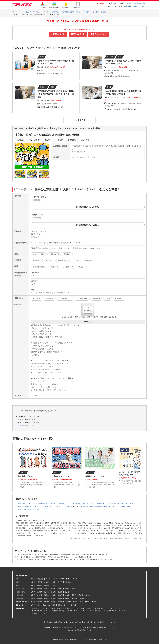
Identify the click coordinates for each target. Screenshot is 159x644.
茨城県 (62, 579)
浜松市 (60, 602)
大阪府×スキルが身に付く (59, 504)
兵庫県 (40, 582)
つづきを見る (79, 120)
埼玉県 (48, 579)
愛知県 (33, 585)
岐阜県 (40, 585)
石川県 (60, 592)
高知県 (87, 595)
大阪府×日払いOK (23, 504)
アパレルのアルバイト (38, 613)
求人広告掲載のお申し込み (53, 622)
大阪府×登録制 (112, 504)
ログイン (143, 6)
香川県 (74, 595)
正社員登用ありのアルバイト (40, 611)
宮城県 (53, 589)
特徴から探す (73, 605)
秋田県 (60, 589)
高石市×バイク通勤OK (64, 507)
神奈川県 (40, 579)
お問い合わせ (69, 622)
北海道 (33, 589)
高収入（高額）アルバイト (55, 608)
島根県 (40, 595)
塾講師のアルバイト (37, 608)
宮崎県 (67, 599)
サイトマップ (111, 622)
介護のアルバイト (74, 611)
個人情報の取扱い (90, 622)
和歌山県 (68, 582)
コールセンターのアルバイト (92, 611)
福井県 (67, 592)
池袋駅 (46, 602)
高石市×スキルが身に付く (43, 507)
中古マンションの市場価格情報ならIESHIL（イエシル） (94, 628)
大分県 (60, 599)
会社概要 (101, 622)
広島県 (53, 595)
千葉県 (55, 579)
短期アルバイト (115, 608)
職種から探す (62, 605)
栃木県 (68, 579)
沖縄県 (82, 599)
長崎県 (46, 599)
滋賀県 (53, 582)
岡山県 (46, 595)
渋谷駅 (33, 602)
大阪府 (33, 582)
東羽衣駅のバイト (99, 34)
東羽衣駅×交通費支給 (99, 507)
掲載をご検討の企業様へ (137, 3)
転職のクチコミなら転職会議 (63, 628)
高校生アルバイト (73, 608)
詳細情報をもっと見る (89, 207)
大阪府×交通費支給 (40, 504)
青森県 (40, 589)
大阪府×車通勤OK (97, 504)
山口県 (60, 595)
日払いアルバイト (101, 608)
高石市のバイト (78, 34)
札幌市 (94, 602)
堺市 (81, 602)
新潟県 (40, 592)
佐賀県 (40, 599)
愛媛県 (81, 595)
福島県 (74, 589)
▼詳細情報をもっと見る (26, 425)
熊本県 (53, 599)
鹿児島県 (75, 599)
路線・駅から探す (49, 605)
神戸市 (75, 602)
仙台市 (87, 602)
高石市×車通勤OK (81, 507)
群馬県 (75, 579)
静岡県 (46, 585)
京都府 (46, 582)
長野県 (46, 592)
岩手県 (46, 589)
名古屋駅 (68, 602)
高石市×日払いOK (126, 504)
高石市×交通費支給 (24, 507)
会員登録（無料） (131, 6)
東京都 (33, 579)
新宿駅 (40, 602)
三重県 (53, 585)
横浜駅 (53, 602)
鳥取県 (33, 595)
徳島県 (67, 595)
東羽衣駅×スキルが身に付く (120, 507)
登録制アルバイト (87, 608)
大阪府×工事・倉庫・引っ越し (28, 509)
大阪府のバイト (58, 34)
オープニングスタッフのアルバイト (116, 611)
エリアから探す (36, 605)
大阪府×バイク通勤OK (80, 504)
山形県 (67, 589)
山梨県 (33, 592)
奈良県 (60, 582)
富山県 (53, 592)
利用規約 (78, 622)
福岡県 (33, 599)
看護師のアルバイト (59, 611)
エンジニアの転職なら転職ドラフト (79, 630)
